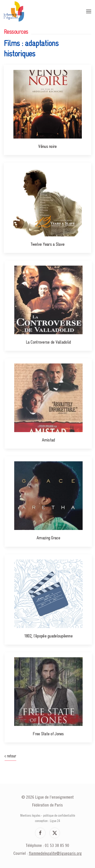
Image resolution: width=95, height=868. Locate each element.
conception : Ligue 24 (48, 821)
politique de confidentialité (59, 816)
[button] (89, 11)
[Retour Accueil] (14, 11)
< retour (12, 756)
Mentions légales (30, 816)
